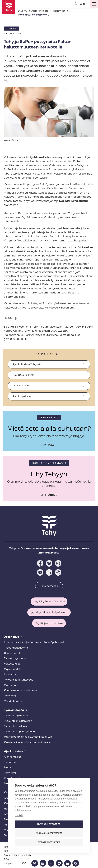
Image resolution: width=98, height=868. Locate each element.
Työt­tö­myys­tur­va (15, 659)
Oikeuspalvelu (13, 653)
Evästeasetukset (49, 842)
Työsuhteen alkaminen (18, 721)
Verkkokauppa (13, 701)
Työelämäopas (14, 710)
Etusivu (23, 11)
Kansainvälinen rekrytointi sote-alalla (27, 742)
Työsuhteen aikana (16, 726)
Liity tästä (48, 495)
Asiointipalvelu (22, 396)
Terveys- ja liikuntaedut (18, 680)
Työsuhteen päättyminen (19, 732)
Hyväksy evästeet (49, 824)
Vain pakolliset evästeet (49, 833)
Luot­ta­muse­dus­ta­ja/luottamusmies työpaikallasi (34, 643)
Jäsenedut (12, 637)
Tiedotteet (59, 11)
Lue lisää (48, 445)
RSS (6, 860)
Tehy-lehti (10, 696)
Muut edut (10, 685)
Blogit (8, 768)
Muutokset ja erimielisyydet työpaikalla (28, 737)
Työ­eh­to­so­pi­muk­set (16, 716)
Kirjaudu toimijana (52, 623)
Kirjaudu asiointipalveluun (52, 612)
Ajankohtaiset (13, 757)
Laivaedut (10, 675)
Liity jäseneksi (21, 386)
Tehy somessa (49, 586)
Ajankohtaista (40, 11)
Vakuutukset (12, 664)
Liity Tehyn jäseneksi (52, 602)
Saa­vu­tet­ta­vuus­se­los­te (18, 855)
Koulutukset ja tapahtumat (21, 691)
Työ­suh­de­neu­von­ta (16, 648)
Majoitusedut (12, 669)
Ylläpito (8, 864)
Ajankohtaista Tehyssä (27, 364)
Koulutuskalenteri (24, 375)
